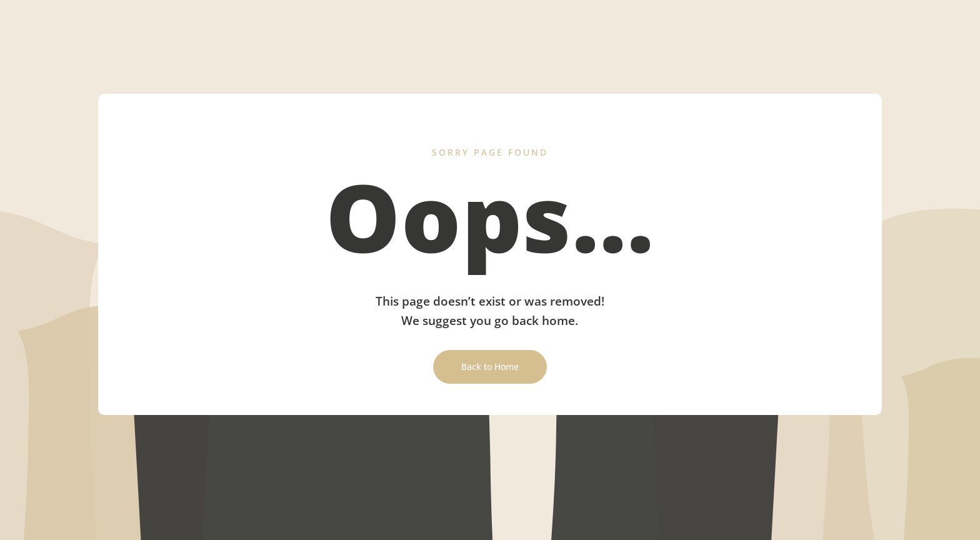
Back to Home (490, 367)
